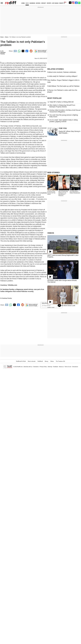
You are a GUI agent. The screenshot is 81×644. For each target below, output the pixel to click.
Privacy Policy (43, 367)
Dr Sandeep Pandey (3, 52)
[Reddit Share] (31, 51)
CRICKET (44, 3)
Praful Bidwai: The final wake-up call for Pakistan (63, 86)
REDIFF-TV (62, 3)
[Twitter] (70, 3)
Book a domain (32, 361)
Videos (52, 361)
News (7, 37)
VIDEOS (51, 233)
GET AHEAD (55, 3)
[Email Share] (15, 51)
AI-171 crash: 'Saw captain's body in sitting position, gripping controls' (64, 121)
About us (61, 367)
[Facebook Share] (27, 51)
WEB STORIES (53, 173)
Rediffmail (40, 361)
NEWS (27, 3)
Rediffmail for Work (21, 361)
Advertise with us (28, 367)
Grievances (75, 367)
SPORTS (49, 3)
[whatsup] (79, 3)
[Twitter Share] (23, 51)
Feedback (56, 367)
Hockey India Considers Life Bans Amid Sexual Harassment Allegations (65, 111)
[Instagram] (73, 3)
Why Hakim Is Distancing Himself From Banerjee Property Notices (62, 106)
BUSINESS (32, 3)
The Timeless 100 (60, 361)
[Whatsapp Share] (19, 51)
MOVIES (38, 3)
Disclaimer (36, 367)
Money (46, 361)
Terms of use (68, 367)
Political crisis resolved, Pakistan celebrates (62, 72)
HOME (23, 3)
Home (2, 37)
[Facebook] (76, 3)
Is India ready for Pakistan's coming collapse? (62, 76)
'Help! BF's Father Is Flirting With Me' (62, 102)
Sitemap (50, 367)
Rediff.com (20, 367)
